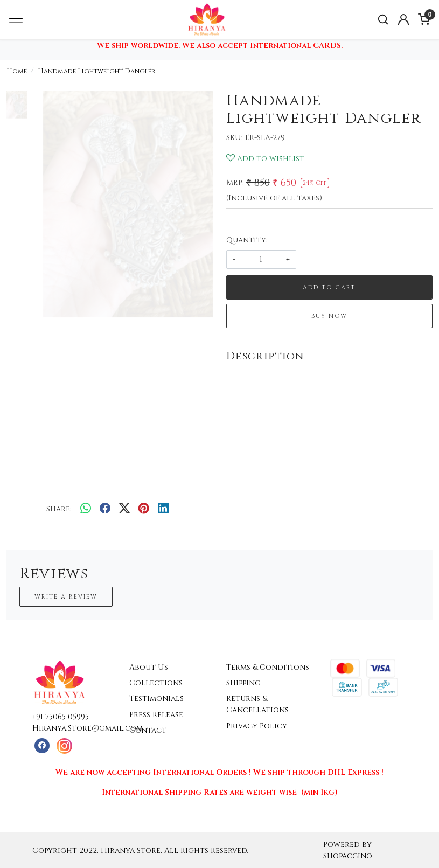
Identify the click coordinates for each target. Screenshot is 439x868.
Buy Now (329, 316)
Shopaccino (348, 856)
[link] (383, 20)
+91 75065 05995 (61, 717)
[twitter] (124, 509)
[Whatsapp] (86, 509)
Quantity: (247, 240)
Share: (59, 509)
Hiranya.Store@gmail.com (88, 728)
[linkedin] (163, 509)
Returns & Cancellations (257, 704)
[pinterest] (144, 509)
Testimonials (156, 699)
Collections (156, 683)
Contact (148, 730)
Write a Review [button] (66, 597)
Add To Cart (329, 287)
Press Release (156, 715)
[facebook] (105, 509)
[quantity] (261, 259)
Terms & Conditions (268, 667)
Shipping (243, 683)
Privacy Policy (257, 726)
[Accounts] (403, 19)
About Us (149, 667)
